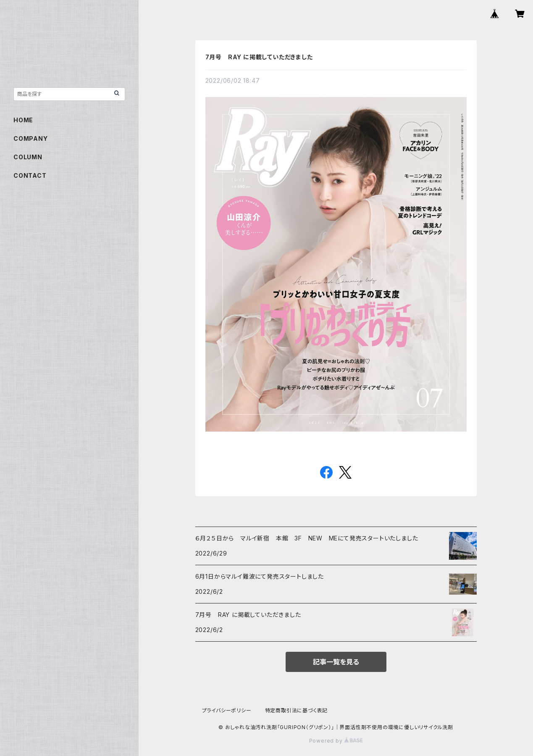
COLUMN (28, 157)
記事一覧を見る (336, 662)
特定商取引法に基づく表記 (297, 710)
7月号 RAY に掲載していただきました (259, 57)
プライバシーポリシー (227, 710)
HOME (23, 120)
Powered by (336, 741)
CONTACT (30, 175)
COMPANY (31, 138)
